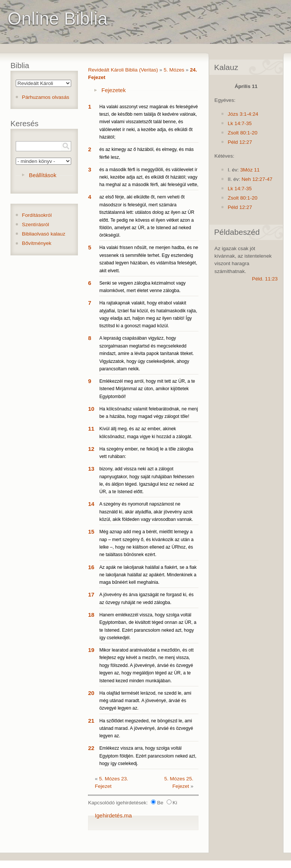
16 (91, 567)
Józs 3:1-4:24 (243, 114)
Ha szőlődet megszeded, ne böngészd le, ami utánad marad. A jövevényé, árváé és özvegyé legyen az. (146, 729)
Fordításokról (37, 215)
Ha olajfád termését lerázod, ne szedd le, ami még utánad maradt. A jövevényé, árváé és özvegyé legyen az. (145, 701)
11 (91, 429)
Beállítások (43, 175)
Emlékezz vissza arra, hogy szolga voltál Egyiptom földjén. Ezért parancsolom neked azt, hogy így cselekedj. (148, 756)
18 (91, 615)
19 (91, 650)
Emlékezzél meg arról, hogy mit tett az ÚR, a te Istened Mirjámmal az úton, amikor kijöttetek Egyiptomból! (147, 389)
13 (91, 469)
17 (91, 594)
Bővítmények (37, 243)
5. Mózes (174, 70)
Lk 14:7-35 (240, 123)
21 (91, 721)
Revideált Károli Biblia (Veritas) (123, 70)
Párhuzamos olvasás (46, 97)
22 (91, 748)
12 (91, 449)
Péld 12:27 (240, 142)
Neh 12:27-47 (257, 179)
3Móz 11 (250, 170)
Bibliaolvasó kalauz (44, 234)
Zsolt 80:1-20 (242, 133)
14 (91, 504)
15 (91, 532)
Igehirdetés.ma (113, 815)
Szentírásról (36, 224)
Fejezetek (114, 90)
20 (91, 693)
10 (91, 409)
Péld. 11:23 (265, 279)
